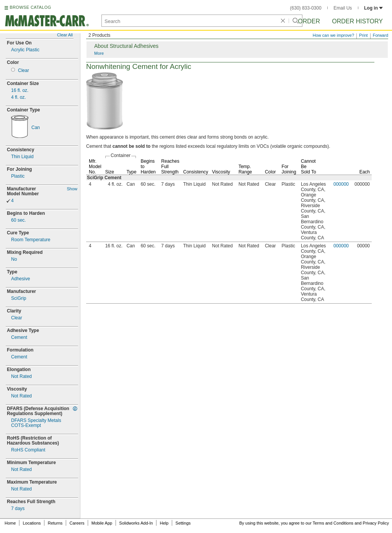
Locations (32, 523)
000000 (341, 184)
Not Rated (21, 377)
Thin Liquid (22, 157)
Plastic (18, 176)
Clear (24, 71)
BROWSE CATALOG (30, 7)
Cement (19, 338)
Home (10, 523)
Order (309, 21)
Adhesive (20, 279)
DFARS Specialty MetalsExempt (36, 423)
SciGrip (19, 298)
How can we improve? (333, 35)
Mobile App (102, 523)
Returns (55, 523)
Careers (77, 523)
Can (36, 128)
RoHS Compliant (28, 450)
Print (363, 35)
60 (19, 220)
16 (20, 91)
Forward (381, 35)
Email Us (343, 8)
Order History (357, 21)
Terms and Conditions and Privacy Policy (351, 523)
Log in (373, 8)
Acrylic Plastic (25, 50)
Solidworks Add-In (136, 523)
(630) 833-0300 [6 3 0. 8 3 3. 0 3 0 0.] (306, 8)
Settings (183, 523)
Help (164, 523)
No (14, 259)
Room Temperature (31, 240)
